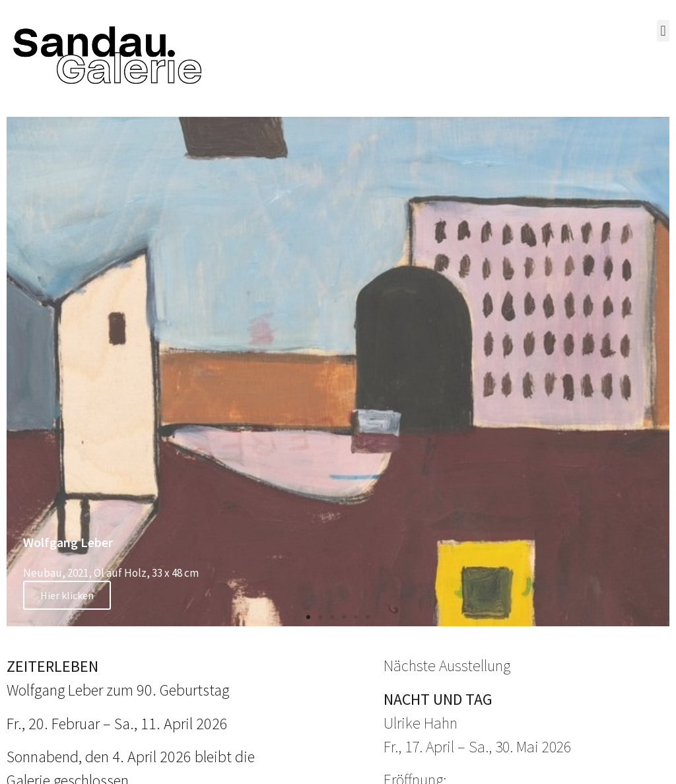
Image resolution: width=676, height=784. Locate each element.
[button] (663, 31)
